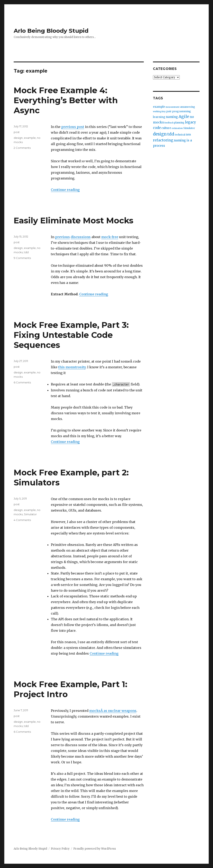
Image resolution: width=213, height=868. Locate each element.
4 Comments (22, 520)
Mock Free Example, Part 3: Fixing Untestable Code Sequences (71, 335)
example (30, 138)
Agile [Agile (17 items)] (184, 116)
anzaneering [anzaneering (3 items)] (188, 107)
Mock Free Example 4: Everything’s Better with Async (66, 100)
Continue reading (65, 190)
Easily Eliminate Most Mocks (74, 220)
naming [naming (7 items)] (172, 117)
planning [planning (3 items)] (179, 123)
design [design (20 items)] (160, 134)
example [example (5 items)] (159, 107)
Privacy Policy (60, 849)
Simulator (30, 514)
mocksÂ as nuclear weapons (113, 711)
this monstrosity (72, 367)
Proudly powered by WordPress (95, 849)
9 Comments (22, 258)
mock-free (110, 237)
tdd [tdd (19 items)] (171, 134)
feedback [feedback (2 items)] (169, 123)
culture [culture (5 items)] (166, 128)
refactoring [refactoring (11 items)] (163, 140)
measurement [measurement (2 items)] (173, 107)
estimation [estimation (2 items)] (177, 128)
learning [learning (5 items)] (159, 117)
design (18, 138)
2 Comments (22, 148)
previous (62, 237)
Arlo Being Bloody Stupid (51, 31)
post (17, 132)
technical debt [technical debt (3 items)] (183, 135)
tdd (26, 252)
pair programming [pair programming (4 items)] (179, 111)
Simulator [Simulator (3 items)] (189, 128)
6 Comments (22, 382)
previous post (73, 127)
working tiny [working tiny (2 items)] (159, 111)
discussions (81, 237)
